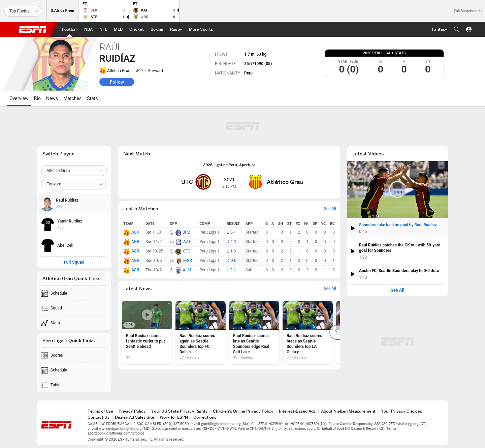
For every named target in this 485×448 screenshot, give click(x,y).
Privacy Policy (132, 411)
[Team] (74, 171)
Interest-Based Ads (297, 411)
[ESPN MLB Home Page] (118, 29)
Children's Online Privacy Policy (243, 411)
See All (398, 290)
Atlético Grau (119, 71)
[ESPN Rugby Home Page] (176, 29)
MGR (188, 261)
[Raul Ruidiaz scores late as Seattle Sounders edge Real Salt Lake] (254, 332)
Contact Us (99, 417)
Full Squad (74, 262)
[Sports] (23, 11)
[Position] (74, 184)
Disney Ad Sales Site (135, 417)
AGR (135, 232)
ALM (187, 270)
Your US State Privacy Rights (179, 411)
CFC (187, 251)
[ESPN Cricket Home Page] (137, 29)
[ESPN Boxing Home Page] (157, 29)
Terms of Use (100, 411)
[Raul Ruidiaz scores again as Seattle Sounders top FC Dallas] (201, 332)
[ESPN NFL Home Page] (103, 29)
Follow (117, 82)
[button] (457, 29)
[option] (147, 332)
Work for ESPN (174, 417)
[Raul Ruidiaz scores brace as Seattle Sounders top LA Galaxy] (308, 332)
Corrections (205, 417)
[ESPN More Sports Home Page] (201, 29)
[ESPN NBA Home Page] (88, 29)
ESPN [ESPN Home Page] (33, 29)
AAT (187, 242)
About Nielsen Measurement (348, 411)
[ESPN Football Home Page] (70, 29)
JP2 (186, 232)
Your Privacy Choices (401, 411)
